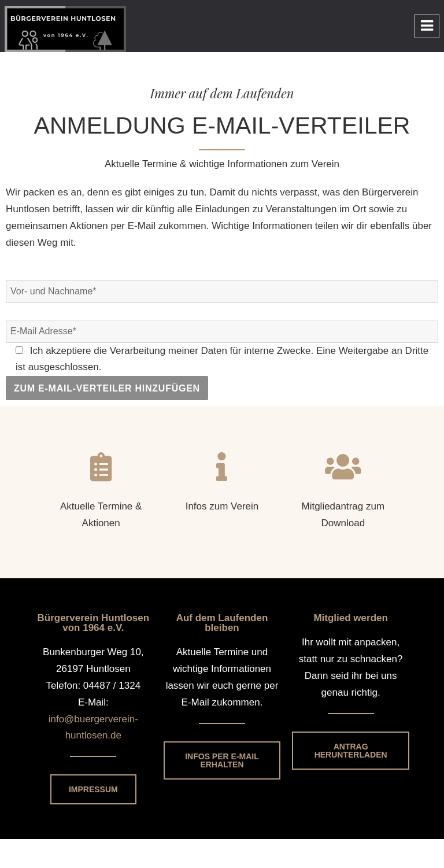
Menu (427, 26)
